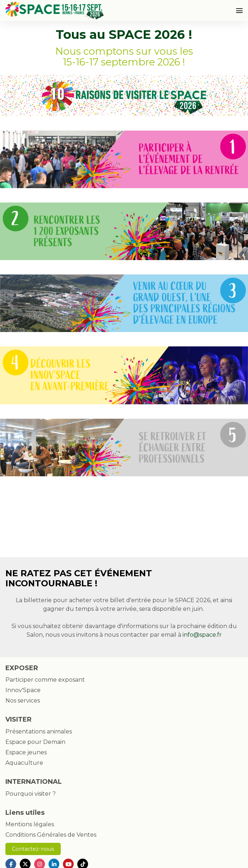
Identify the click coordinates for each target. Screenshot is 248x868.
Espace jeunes (26, 752)
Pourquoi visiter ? (31, 794)
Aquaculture (24, 763)
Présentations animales (39, 731)
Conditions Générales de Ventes (51, 835)
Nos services (23, 701)
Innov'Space (23, 690)
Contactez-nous (33, 849)
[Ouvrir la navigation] (239, 11)
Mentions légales (30, 824)
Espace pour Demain (35, 742)
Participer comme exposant (45, 680)
